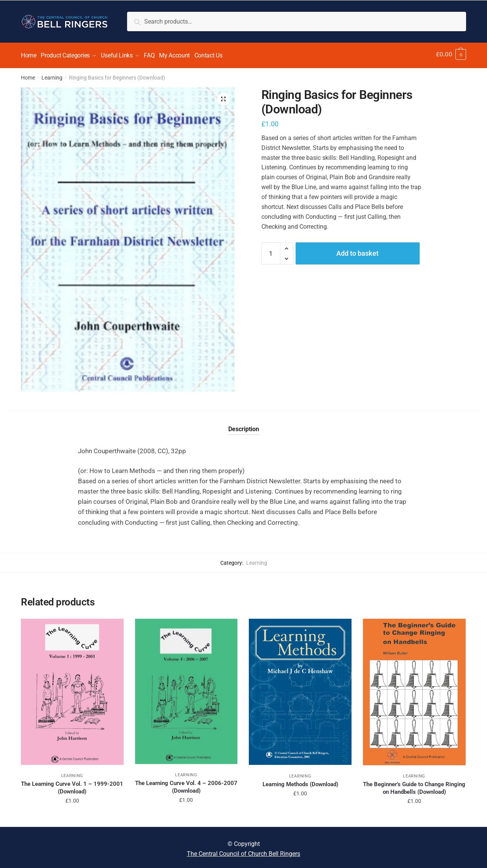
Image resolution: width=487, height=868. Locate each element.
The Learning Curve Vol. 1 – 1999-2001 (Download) (72, 785)
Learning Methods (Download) (300, 781)
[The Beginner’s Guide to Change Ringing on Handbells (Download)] (414, 689)
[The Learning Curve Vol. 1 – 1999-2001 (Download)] (72, 689)
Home (28, 75)
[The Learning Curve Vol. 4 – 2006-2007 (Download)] (186, 689)
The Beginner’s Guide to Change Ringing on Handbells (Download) (414, 785)
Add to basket (357, 251)
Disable (146, 853)
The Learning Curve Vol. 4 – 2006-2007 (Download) (186, 784)
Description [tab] (244, 426)
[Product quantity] (271, 251)
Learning (52, 75)
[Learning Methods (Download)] (300, 689)
